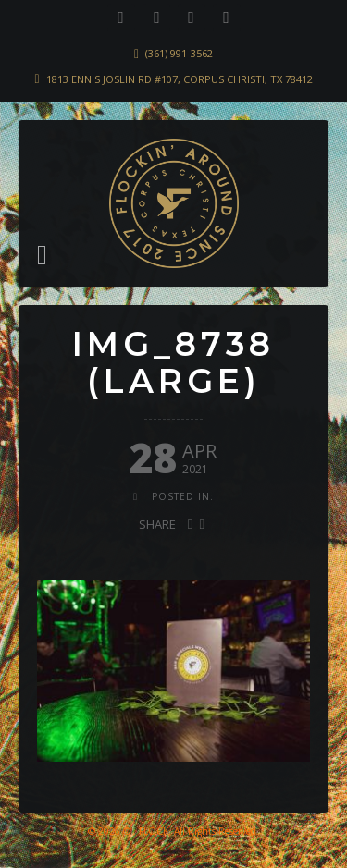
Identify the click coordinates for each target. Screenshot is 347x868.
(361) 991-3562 (179, 53)
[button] (42, 255)
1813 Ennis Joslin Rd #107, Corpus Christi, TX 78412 (180, 79)
